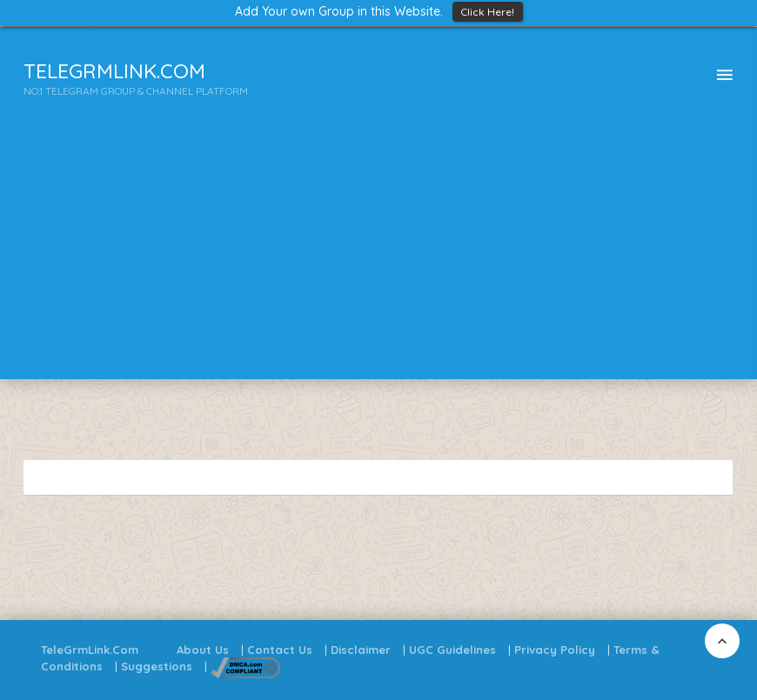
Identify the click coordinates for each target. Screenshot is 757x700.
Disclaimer (361, 650)
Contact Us (280, 650)
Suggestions (157, 666)
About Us (203, 650)
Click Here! (488, 12)
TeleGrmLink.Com (90, 650)
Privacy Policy (555, 650)
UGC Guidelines (452, 650)
